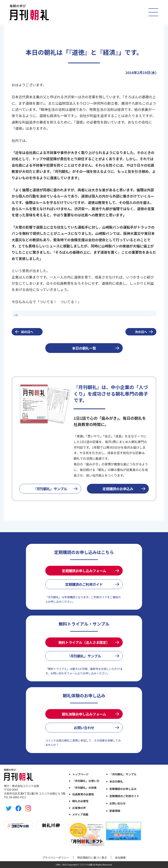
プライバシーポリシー (56, 858)
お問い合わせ (84, 728)
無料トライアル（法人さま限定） (84, 642)
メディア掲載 (80, 814)
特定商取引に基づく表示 (92, 858)
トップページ (80, 774)
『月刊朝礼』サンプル (50, 489)
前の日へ (27, 332)
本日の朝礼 (116, 781)
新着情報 (115, 811)
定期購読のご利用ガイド (84, 584)
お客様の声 (79, 808)
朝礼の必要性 (80, 801)
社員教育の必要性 (83, 794)
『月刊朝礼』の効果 (84, 788)
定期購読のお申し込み (123, 789)
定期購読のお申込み (118, 489)
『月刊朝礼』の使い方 (86, 781)
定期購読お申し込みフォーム (84, 571)
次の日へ (141, 332)
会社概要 (120, 858)
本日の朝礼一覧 (84, 348)
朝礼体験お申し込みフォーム (84, 714)
